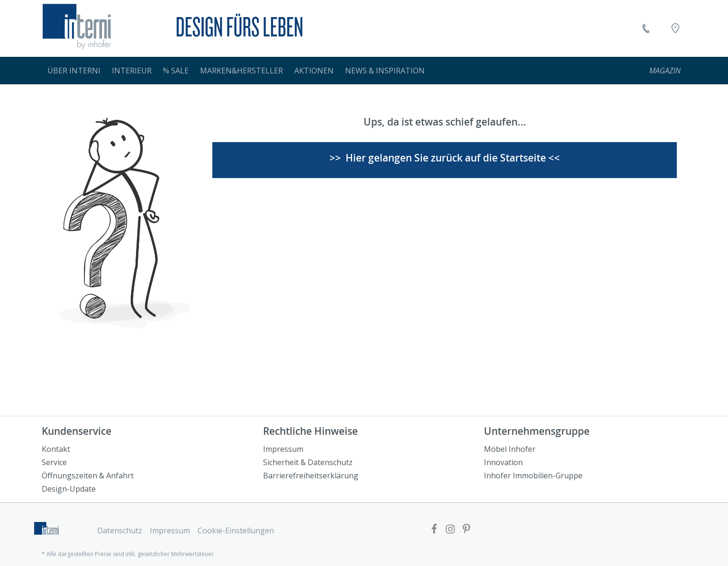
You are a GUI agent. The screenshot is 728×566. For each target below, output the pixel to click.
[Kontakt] (646, 28)
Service (54, 462)
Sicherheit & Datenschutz (308, 462)
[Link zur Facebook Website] (434, 530)
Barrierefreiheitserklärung (311, 476)
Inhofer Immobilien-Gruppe (533, 476)
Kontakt (56, 449)
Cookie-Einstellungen (236, 530)
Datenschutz (120, 530)
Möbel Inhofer (510, 449)
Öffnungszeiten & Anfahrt (88, 476)
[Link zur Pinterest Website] (466, 530)
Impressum (283, 449)
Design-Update (69, 489)
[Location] (675, 28)
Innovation (503, 462)
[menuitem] (74, 71)
